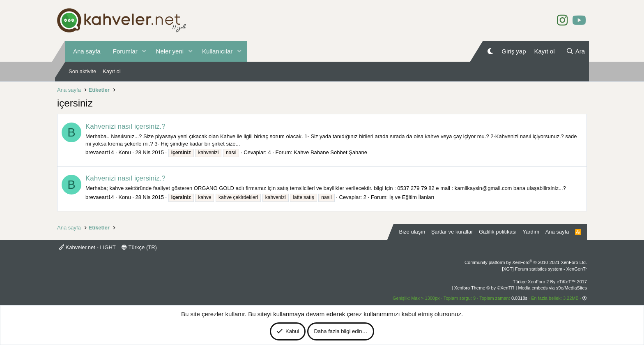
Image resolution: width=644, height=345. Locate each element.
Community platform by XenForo (526, 262)
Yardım (531, 232)
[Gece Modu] (490, 51)
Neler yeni (170, 51)
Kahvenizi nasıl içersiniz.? (125, 126)
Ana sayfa (87, 51)
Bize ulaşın (412, 232)
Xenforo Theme (484, 288)
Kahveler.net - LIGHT (87, 247)
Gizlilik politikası (498, 232)
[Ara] (575, 51)
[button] (144, 51)
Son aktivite (82, 71)
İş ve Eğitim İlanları (412, 197)
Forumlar (125, 51)
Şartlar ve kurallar (452, 232)
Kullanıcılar (217, 51)
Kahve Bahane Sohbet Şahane (330, 152)
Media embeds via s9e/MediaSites (552, 288)
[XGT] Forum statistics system (544, 269)
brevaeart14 (100, 152)
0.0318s (519, 298)
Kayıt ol (112, 71)
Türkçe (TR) (139, 247)
